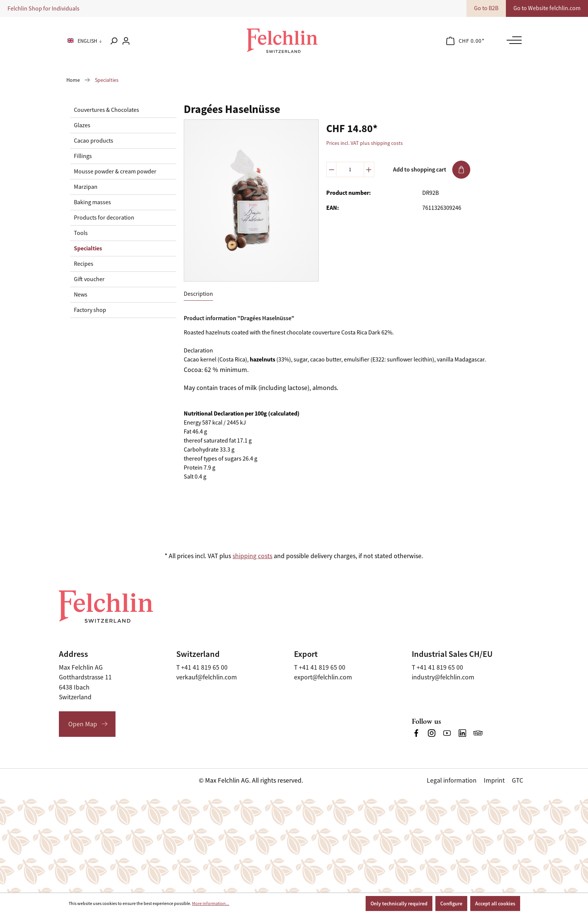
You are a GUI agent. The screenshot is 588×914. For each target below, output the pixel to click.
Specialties (88, 248)
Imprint (494, 780)
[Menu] (512, 40)
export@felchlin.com (323, 677)
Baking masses (92, 202)
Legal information (452, 780)
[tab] (198, 294)
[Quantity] (350, 169)
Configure (451, 903)
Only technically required (399, 903)
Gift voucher (89, 279)
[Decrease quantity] (331, 169)
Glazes (82, 125)
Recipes (84, 264)
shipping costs (252, 556)
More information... (211, 903)
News (81, 295)
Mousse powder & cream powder (115, 172)
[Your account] (126, 41)
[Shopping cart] (465, 41)
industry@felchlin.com (443, 677)
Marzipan (86, 187)
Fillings (83, 156)
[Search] (114, 41)
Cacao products (94, 141)
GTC (517, 780)
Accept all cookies (495, 903)
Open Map (83, 724)
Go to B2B (486, 8)
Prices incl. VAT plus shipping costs (364, 143)
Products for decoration (104, 218)
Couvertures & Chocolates (106, 110)
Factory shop (90, 310)
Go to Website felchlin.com (547, 8)
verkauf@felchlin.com (207, 677)
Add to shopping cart (432, 170)
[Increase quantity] (369, 169)
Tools (81, 233)
